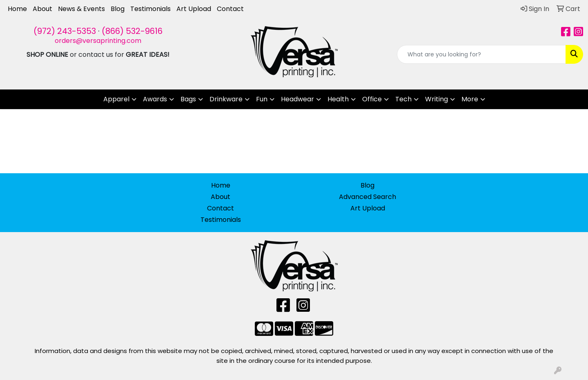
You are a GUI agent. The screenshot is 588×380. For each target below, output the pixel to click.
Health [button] (338, 99)
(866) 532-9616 (132, 31)
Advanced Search (367, 197)
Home (17, 9)
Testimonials (150, 9)
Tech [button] (403, 99)
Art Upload (194, 9)
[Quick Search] (481, 54)
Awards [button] (155, 99)
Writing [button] (437, 99)
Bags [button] (188, 99)
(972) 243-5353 (65, 31)
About (42, 9)
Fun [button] (262, 99)
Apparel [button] (116, 99)
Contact (230, 9)
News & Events (81, 9)
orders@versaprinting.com (98, 41)
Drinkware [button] (226, 99)
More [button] (470, 99)
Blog (118, 9)
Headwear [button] (297, 99)
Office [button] (372, 99)
